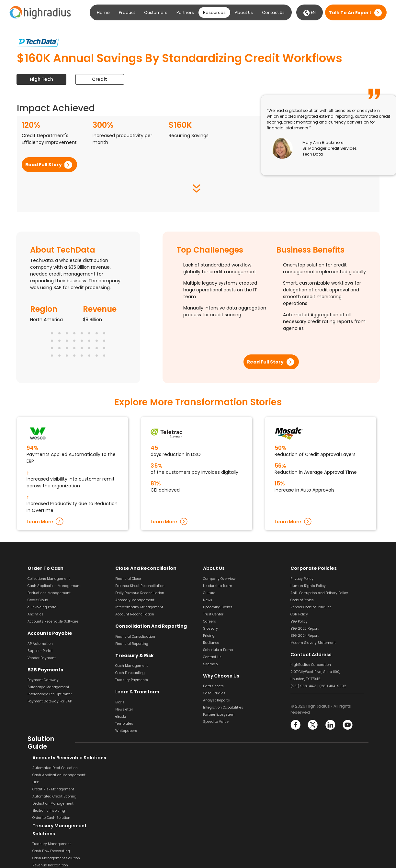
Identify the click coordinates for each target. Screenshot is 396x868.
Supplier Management (222, 811)
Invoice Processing (219, 768)
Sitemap (210, 664)
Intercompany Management (139, 607)
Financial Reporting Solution (139, 841)
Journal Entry (301, 818)
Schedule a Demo (218, 650)
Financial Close (128, 579)
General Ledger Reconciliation (316, 811)
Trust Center (213, 614)
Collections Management (49, 579)
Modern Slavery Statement (313, 643)
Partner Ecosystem (219, 715)
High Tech (41, 79)
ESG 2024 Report (305, 636)
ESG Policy (299, 621)
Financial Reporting (132, 643)
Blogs (120, 702)
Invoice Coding (215, 782)
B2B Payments (44, 669)
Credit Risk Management (48, 789)
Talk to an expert (350, 13)
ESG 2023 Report (305, 629)
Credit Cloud (38, 600)
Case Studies (214, 693)
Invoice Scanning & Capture (227, 775)
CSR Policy (299, 614)
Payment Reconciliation (311, 790)
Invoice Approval (217, 789)
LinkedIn (330, 725)
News (208, 600)
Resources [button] (214, 12)
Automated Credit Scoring (50, 796)
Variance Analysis (306, 825)
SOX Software (301, 804)
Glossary (210, 629)
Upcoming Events (218, 607)
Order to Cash (45, 568)
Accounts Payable (49, 633)
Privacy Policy (302, 579)
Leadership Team (218, 586)
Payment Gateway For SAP (50, 701)
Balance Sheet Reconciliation (140, 586)
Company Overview (219, 579)
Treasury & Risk (133, 655)
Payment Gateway (43, 680)
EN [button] (310, 13)
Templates (124, 723)
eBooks (121, 716)
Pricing (209, 636)
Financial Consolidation (135, 636)
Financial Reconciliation (311, 840)
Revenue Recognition (133, 797)
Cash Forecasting (130, 673)
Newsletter (124, 709)
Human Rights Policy (308, 586)
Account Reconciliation (135, 614)
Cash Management (132, 666)
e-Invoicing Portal (43, 607)
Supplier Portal (40, 651)
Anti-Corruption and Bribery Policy (319, 593)
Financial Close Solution (311, 833)
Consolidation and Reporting (150, 626)
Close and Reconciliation (145, 568)
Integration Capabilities (223, 707)
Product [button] (127, 12)
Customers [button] (156, 12)
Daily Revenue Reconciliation (140, 593)
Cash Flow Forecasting (134, 783)
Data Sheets (213, 686)
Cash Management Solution (139, 790)
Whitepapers (126, 730)
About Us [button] (244, 12)
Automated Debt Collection (50, 768)
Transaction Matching (309, 797)
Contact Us (273, 12)
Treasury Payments (132, 680)
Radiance (211, 643)
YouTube (347, 725)
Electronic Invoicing (44, 811)
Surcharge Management (48, 687)
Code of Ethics (302, 600)
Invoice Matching (218, 796)
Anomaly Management (135, 600)
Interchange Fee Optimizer (50, 694)
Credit (100, 79)
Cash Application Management (54, 586)
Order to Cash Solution (46, 818)
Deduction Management (48, 803)
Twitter (313, 725)
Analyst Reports (216, 700)
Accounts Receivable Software (53, 621)
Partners (185, 12)
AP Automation (40, 643)
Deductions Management (49, 593)
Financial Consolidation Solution (143, 834)
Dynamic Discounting (221, 825)
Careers (209, 621)
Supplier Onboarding (221, 818)
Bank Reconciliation (307, 776)
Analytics (35, 614)
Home (103, 12)
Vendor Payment (42, 658)
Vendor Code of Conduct (311, 607)
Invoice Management (221, 803)
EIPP (31, 782)
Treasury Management (135, 776)
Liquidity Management (135, 804)
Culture (209, 593)
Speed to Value (216, 722)
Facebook (296, 725)
